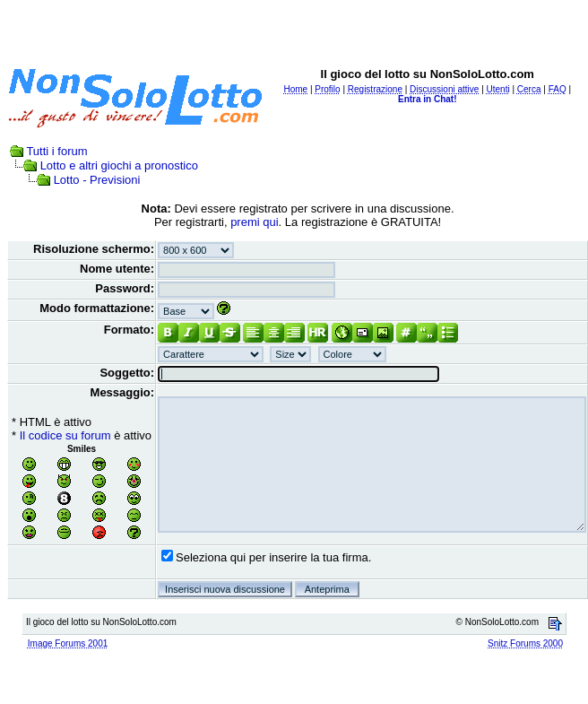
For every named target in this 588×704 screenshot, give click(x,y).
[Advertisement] (294, 30)
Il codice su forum (65, 435)
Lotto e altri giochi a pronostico (119, 165)
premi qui (254, 222)
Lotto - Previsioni (97, 180)
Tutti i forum (56, 151)
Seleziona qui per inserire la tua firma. (273, 557)
